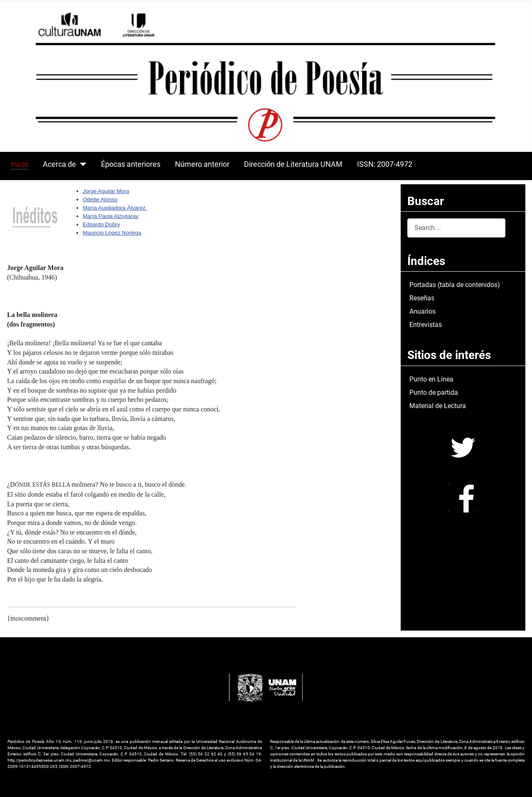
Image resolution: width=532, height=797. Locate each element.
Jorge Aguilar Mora (106, 191)
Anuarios (422, 311)
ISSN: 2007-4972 (385, 164)
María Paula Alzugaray (111, 216)
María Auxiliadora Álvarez (115, 208)
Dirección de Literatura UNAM (293, 164)
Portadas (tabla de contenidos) (455, 285)
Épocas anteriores (131, 164)
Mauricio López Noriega (112, 233)
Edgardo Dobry (101, 224)
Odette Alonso (100, 199)
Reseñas (422, 298)
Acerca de (59, 164)
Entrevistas (426, 325)
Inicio (20, 164)
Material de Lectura (438, 406)
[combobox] (456, 228)
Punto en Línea (431, 379)
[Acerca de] (81, 164)
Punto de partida (434, 392)
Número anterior (202, 164)
